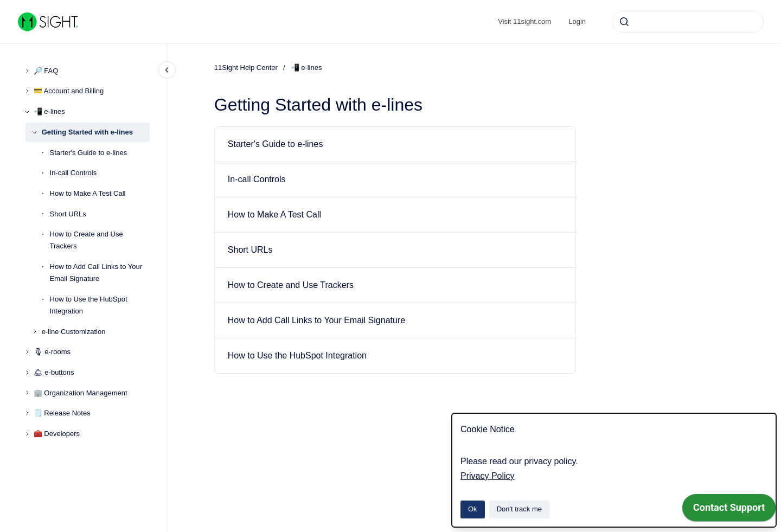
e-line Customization (74, 332)
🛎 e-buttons (54, 372)
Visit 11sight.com (524, 21)
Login (577, 21)
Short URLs (68, 214)
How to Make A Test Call (88, 193)
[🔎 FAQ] (27, 71)
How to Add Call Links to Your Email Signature (96, 273)
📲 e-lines (49, 111)
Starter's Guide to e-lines (89, 153)
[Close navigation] (167, 70)
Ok (473, 509)
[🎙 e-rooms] (27, 352)
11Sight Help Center (246, 68)
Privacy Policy (488, 476)
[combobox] (688, 22)
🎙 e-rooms (52, 352)
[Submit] (624, 22)
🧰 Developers (57, 434)
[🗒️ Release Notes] (27, 413)
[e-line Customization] (35, 331)
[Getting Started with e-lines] (35, 132)
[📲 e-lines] (27, 112)
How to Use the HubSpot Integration (89, 305)
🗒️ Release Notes (62, 413)
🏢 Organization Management (81, 393)
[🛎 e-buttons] (27, 373)
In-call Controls (73, 173)
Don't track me (519, 509)
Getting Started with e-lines (87, 132)
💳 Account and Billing (69, 91)
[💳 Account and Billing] (27, 91)
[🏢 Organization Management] (27, 393)
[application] (729, 510)
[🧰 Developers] (27, 434)
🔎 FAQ (46, 71)
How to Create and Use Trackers (87, 240)
